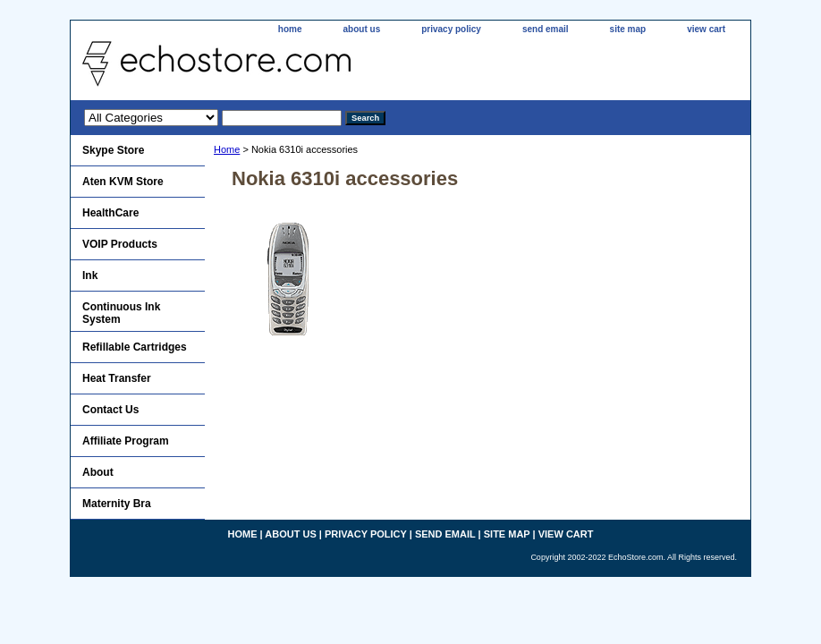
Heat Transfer (117, 378)
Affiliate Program (126, 441)
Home (227, 149)
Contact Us (110, 410)
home (290, 29)
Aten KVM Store (123, 182)
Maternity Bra (117, 504)
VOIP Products (120, 244)
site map (628, 29)
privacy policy (451, 29)
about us (362, 29)
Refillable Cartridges (135, 347)
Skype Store (113, 150)
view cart (706, 29)
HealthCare (110, 213)
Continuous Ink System (121, 313)
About (98, 472)
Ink (90, 275)
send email (546, 29)
